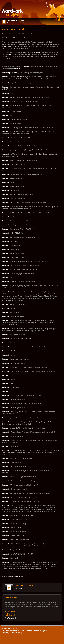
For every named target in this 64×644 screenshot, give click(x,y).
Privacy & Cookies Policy (13, 633)
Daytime (16, 23)
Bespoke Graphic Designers (37, 631)
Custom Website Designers (14, 631)
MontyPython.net (17, 576)
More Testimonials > (11, 618)
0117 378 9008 (15, 20)
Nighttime (23, 23)
